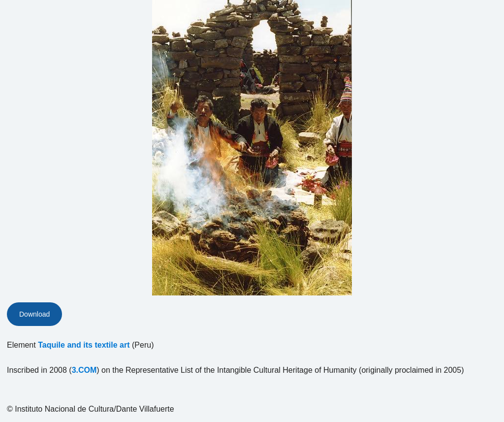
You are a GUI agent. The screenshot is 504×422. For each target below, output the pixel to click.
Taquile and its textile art (84, 345)
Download (34, 314)
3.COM (84, 370)
